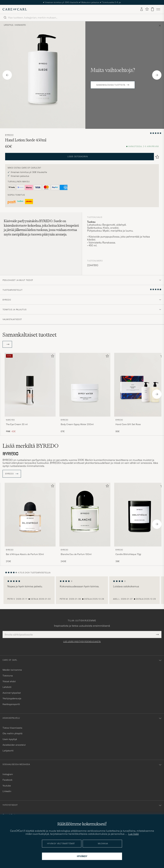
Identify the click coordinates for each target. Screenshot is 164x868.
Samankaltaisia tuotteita (111, 85)
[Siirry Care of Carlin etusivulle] (15, 9)
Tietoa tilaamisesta (12, 728)
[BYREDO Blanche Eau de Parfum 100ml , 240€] (85, 523)
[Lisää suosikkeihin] (52, 357)
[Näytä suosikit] (147, 9)
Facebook (7, 780)
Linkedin (7, 791)
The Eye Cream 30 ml (17, 424)
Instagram (8, 774)
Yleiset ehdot (9, 681)
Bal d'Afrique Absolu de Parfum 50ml (25, 554)
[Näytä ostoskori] (152, 9)
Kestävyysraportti (11, 704)
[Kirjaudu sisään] (142, 9)
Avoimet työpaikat (12, 693)
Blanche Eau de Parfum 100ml (76, 554)
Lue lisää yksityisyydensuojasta (82, 642)
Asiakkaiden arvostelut (14, 745)
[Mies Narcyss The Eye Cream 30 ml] (30, 385)
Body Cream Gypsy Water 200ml (77, 424)
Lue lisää (133, 834)
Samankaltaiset (30, 335)
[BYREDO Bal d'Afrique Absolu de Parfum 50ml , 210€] (30, 523)
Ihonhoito (20, 25)
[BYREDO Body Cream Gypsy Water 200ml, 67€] (85, 393)
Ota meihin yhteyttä (12, 733)
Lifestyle (8, 25)
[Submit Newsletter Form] (157, 634)
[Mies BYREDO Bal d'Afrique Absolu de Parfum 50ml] (30, 515)
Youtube (7, 786)
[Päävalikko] (158, 9)
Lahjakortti (8, 751)
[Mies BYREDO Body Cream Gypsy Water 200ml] (85, 385)
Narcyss (10, 420)
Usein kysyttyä (10, 739)
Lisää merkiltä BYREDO (31, 446)
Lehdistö (7, 687)
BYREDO (9, 135)
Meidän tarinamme (12, 670)
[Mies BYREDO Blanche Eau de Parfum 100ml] (85, 515)
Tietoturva (8, 676)
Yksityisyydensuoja (12, 698)
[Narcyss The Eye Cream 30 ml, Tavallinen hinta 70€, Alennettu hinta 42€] (30, 393)
